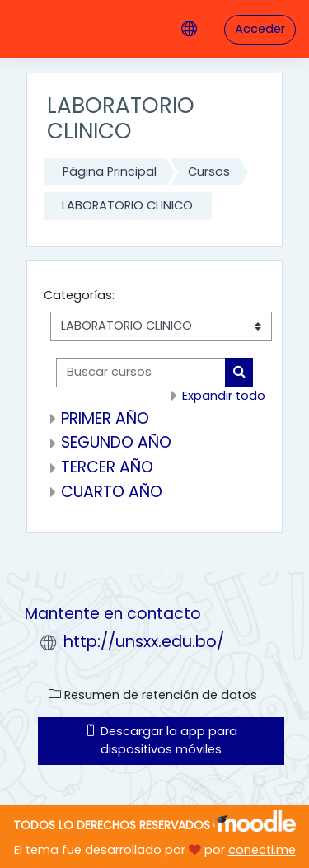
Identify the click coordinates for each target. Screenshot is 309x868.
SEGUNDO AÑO (116, 442)
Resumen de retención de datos (153, 695)
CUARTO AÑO (112, 492)
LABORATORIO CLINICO (127, 205)
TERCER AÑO (107, 467)
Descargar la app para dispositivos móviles (161, 740)
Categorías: (79, 295)
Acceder (260, 29)
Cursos (209, 171)
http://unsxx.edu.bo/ (144, 642)
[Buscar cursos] (141, 373)
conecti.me (262, 850)
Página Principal (110, 171)
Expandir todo (224, 396)
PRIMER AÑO (105, 418)
